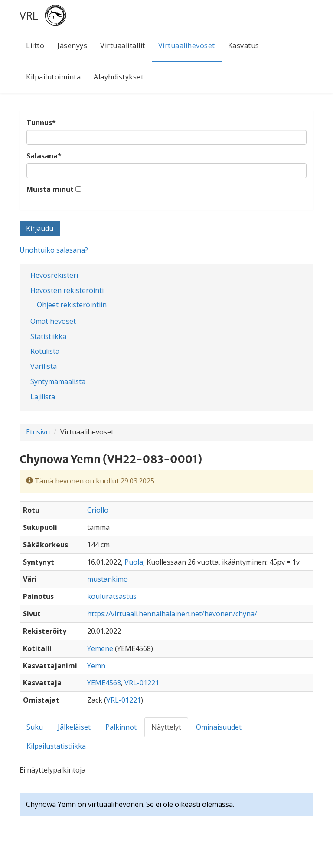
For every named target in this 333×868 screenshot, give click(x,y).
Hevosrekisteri (54, 275)
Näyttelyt (166, 727)
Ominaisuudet (219, 727)
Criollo (98, 510)
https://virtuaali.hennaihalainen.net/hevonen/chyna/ (172, 614)
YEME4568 (104, 683)
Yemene (100, 648)
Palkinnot (121, 727)
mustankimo (108, 579)
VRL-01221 (142, 683)
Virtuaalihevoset (187, 46)
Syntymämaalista (58, 381)
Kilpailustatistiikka (56, 746)
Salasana (44, 156)
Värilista (44, 366)
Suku (35, 727)
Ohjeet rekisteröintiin (72, 305)
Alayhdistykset (119, 77)
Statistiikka (48, 336)
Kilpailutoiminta (53, 77)
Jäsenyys (72, 46)
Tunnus (41, 122)
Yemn (96, 666)
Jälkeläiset (74, 727)
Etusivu (38, 432)
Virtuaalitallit (123, 46)
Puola (134, 562)
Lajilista (43, 397)
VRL (29, 15)
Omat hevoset (53, 321)
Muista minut (50, 189)
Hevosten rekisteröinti (67, 290)
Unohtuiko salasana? (54, 250)
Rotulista (45, 351)
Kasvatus (244, 46)
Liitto (35, 46)
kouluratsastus (112, 596)
